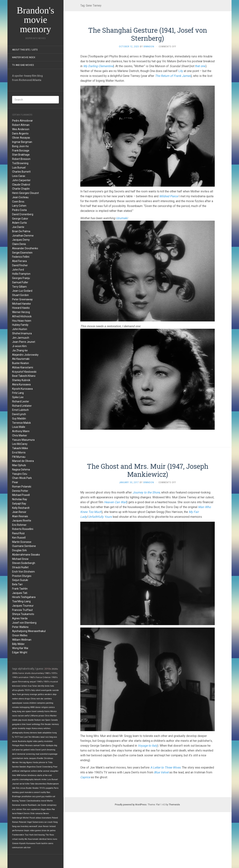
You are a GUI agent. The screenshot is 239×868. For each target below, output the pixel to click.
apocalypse (17, 703)
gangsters (17, 724)
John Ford (18, 270)
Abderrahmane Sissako (26, 555)
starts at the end (44, 775)
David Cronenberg (23, 214)
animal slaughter (51, 771)
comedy (41, 711)
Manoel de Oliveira (23, 461)
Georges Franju (21, 278)
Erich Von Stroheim (23, 572)
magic (28, 728)
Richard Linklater (22, 406)
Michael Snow (20, 559)
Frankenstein (18, 835)
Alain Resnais (20, 516)
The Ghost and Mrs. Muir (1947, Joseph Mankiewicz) (148, 470)
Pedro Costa (19, 210)
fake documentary (38, 784)
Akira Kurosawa (21, 384)
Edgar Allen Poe (48, 809)
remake (16, 707)
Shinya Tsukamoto (23, 614)
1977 (17, 737)
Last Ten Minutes (32, 737)
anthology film (38, 724)
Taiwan (22, 801)
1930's (46, 682)
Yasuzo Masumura (23, 440)
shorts (28, 673)
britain (24, 686)
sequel (33, 682)
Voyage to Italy (148, 746)
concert (37, 792)
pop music (23, 720)
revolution (48, 741)
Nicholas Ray (20, 499)
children (33, 703)
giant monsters (26, 792)
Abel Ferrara (19, 261)
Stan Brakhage (21, 155)
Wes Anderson (21, 129)
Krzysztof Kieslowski (24, 372)
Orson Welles (20, 635)
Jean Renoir (19, 512)
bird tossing (39, 835)
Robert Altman (21, 125)
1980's (48, 673)
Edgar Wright (20, 652)
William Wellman (22, 640)
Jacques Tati (20, 593)
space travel (31, 711)
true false (32, 686)
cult (14, 750)
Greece (15, 843)
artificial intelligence (21, 771)
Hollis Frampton (21, 274)
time (14, 775)
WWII (32, 707)
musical (54, 682)
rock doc (40, 699)
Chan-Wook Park (22, 478)
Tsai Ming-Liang (21, 601)
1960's (32, 677)
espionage (53, 754)
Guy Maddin (19, 418)
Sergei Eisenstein (22, 253)
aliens (21, 699)
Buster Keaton (21, 363)
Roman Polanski (22, 487)
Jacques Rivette (22, 521)
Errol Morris (19, 453)
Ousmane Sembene (24, 546)
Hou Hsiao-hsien (22, 321)
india (32, 750)
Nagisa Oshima (21, 470)
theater (48, 724)
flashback (32, 805)
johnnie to (43, 762)
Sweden (23, 767)
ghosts (21, 690)
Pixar (15, 482)
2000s (15, 673)
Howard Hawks (21, 308)
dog (56, 745)
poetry (41, 741)
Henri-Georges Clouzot (25, 193)
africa (15, 690)
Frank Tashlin (20, 589)
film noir (27, 809)
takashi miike (40, 779)
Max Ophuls (19, 465)
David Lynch (19, 414)
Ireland (52, 826)
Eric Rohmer (19, 525)
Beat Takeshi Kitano (24, 376)
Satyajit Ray (19, 504)
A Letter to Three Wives (165, 767)
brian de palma (49, 831)
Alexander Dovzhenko (25, 248)
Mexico (53, 711)
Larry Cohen (19, 206)
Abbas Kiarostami (23, 367)
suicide (56, 690)
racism (21, 716)
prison (41, 716)
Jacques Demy (21, 240)
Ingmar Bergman (22, 142)
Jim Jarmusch (21, 338)
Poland (55, 818)
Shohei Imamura (22, 333)
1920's (28, 690)
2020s (55, 669)
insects (24, 805)
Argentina (31, 767)
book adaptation (45, 733)
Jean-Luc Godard (22, 291)
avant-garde (46, 690)
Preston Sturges (22, 576)
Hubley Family (20, 325)
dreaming (51, 750)
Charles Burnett (21, 172)
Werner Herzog (21, 312)
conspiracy (52, 805)
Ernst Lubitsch (20, 410)
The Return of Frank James (173, 76)
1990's (15, 677)
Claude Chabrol (21, 185)
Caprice (85, 777)
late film (16, 788)
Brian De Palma (21, 231)
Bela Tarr (17, 584)
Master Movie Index (24, 57)
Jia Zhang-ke (20, 350)
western (48, 694)
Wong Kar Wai (20, 648)
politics (41, 694)
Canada (54, 720)
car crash (48, 822)
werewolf (33, 826)
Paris (56, 788)
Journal (15, 784)
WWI (19, 775)
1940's (40, 682)
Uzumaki (122, 218)
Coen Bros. (18, 202)
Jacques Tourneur (23, 606)
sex (23, 711)
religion (45, 707)
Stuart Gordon (20, 295)
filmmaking (24, 682)
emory (40, 728)
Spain (48, 720)
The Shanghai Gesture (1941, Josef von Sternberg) (148, 34)
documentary (38, 673)
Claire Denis (19, 244)
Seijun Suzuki (20, 580)
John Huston (20, 329)
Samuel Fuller (20, 282)
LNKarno (34, 716)
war (43, 720)
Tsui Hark (29, 835)
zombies (48, 699)
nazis (15, 716)
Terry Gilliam (19, 287)
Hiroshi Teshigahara (24, 597)
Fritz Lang (18, 393)
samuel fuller (39, 745)
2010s (48, 669)
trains (47, 711)
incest (44, 801)
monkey (16, 792)
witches (47, 728)
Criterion (47, 677)
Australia (22, 741)
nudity (43, 792)
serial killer (25, 784)
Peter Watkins (20, 627)
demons (34, 733)
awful (27, 716)
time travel (27, 724)
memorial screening (26, 754)
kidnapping (25, 707)
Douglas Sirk (19, 550)
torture (24, 775)
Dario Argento (20, 134)
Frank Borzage (21, 151)
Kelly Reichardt (21, 508)
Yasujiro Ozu (20, 474)
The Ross (50, 835)
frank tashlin (42, 843)
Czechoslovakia (33, 801)
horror (21, 673)
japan (15, 682)
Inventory (25, 826)
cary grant (36, 796)
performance (18, 831)
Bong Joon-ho (20, 146)
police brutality (19, 728)
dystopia (50, 745)
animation (24, 677)
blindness (32, 775)
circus (23, 788)
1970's (54, 673)
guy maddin (47, 796)
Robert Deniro (23, 813)
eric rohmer (17, 809)
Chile (32, 813)
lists (52, 686)
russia (26, 703)
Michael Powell (21, 495)
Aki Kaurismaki (21, 359)
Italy (33, 690)
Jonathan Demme (23, 236)
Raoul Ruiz (18, 533)
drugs (27, 699)
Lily (181, 71)
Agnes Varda (20, 618)
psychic (15, 779)
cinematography (27, 779)
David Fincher (20, 265)
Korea (34, 728)
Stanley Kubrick (21, 380)
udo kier (27, 848)
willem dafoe (37, 771)
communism (18, 848)
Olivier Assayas (21, 138)
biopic (27, 831)
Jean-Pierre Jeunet (24, 342)
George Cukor (20, 219)
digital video (32, 741)
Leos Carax (19, 176)
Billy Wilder (18, 644)
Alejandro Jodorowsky (25, 355)
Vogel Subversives (35, 822)
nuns (55, 839)
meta (26, 758)
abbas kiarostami (44, 818)
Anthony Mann (21, 431)
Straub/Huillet (20, 567)
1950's (54, 677)
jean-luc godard (23, 750)
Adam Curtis (20, 223)
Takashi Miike (20, 448)
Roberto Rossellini (23, 529)
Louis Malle (19, 427)
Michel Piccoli (29, 818)
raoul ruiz (44, 737)
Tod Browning (20, 163)
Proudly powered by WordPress (131, 805)
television (17, 686)
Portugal (16, 745)
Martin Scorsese (22, 542)
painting (50, 703)
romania (39, 813)
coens (51, 843)
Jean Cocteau (20, 197)
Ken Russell (19, 538)
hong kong (17, 711)
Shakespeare (53, 784)
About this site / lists (25, 50)
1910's (42, 788)
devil (14, 754)
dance (38, 707)
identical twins (46, 839)
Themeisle (174, 805)
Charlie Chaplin (21, 189)
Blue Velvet (161, 772)
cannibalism (18, 758)
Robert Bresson (21, 159)
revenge (34, 694)
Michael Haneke (21, 304)
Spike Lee (18, 397)
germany (25, 694)
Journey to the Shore (146, 492)
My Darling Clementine (98, 66)
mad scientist (42, 754)
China (33, 699)
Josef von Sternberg (24, 623)
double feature (34, 720)
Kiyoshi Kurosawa (22, 389)
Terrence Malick (21, 423)
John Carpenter (21, 180)
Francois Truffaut (22, 610)
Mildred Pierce (169, 196)
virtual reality (18, 839)
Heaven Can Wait (115, 502)
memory (55, 724)
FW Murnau (19, 457)
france (39, 677)
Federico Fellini (21, 257)
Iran (21, 737)
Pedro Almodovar (22, 121)
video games (36, 831)
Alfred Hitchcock (22, 316)
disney (27, 733)
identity (41, 686)
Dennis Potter (20, 491)
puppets (50, 788)
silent (38, 690)
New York (17, 694)
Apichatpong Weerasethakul (29, 631)
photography (18, 733)
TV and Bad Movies (23, 65)
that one (200, 66)
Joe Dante (18, 227)
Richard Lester (21, 401)
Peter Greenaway (22, 299)
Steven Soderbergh (24, 563)
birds (47, 686)
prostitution (26, 796)
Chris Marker (20, 435)
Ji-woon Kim (19, 346)
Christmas (48, 758)
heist (14, 813)
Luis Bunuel (19, 168)
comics (52, 707)
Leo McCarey (20, 444)
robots (15, 720)
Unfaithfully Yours (100, 517)
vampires (41, 703)
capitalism (35, 809)
